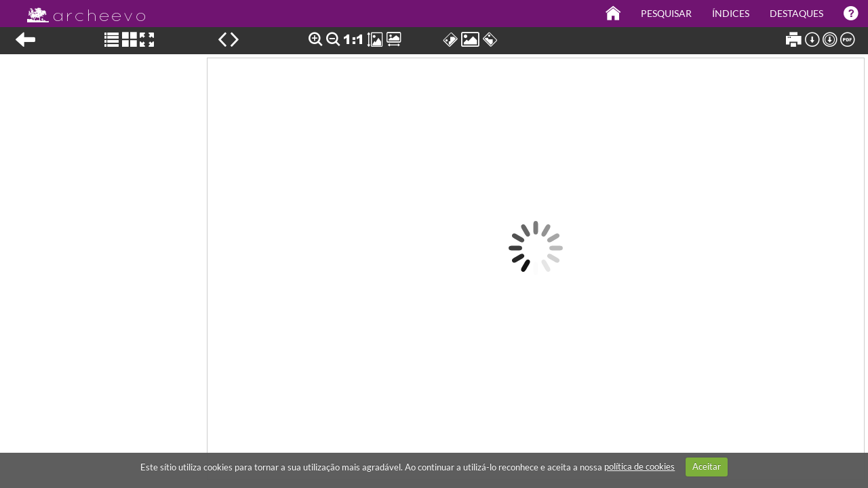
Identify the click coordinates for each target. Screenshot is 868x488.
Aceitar (707, 466)
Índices (731, 13)
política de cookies (639, 466)
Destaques (796, 13)
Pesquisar (666, 13)
